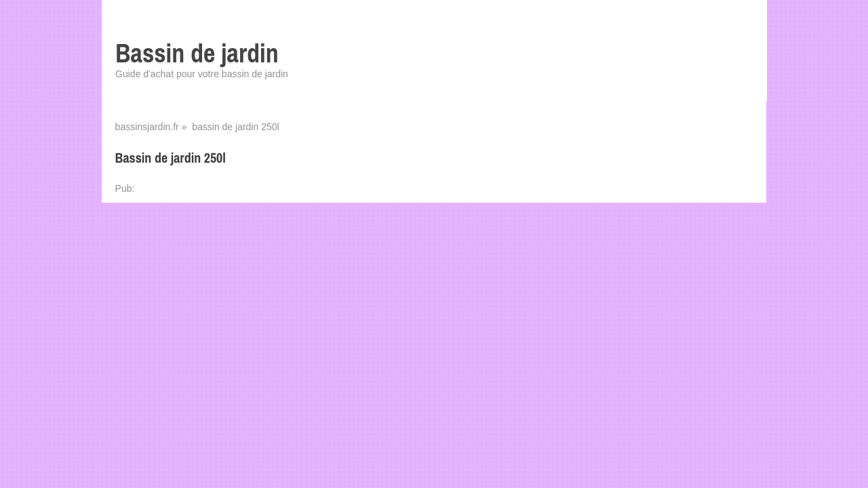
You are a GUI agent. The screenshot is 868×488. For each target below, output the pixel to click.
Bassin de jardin (197, 53)
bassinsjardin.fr (147, 127)
